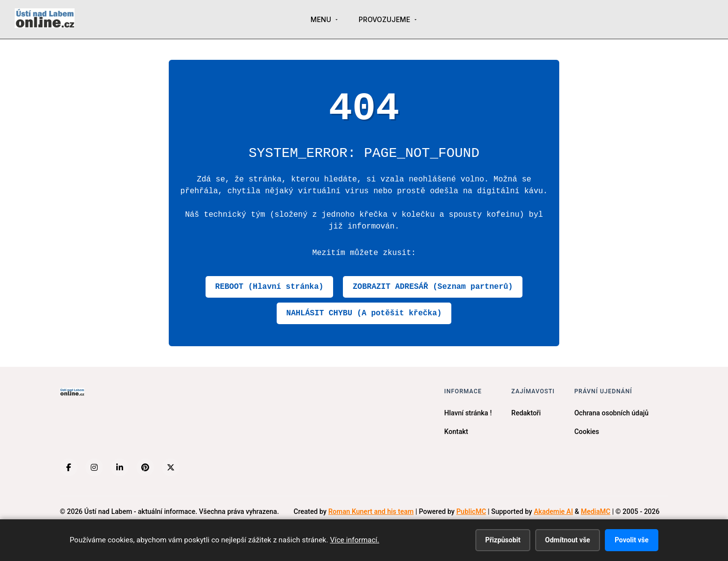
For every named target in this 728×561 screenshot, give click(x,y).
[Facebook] (69, 467)
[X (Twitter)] (171, 467)
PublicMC (471, 511)
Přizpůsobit (503, 540)
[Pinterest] (145, 467)
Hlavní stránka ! (468, 413)
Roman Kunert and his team (371, 511)
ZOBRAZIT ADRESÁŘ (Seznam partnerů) (433, 287)
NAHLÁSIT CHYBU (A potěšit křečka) (364, 313)
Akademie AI (553, 511)
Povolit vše (632, 540)
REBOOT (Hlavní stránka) (270, 287)
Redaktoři (526, 413)
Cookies (587, 432)
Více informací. (355, 540)
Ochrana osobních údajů (611, 413)
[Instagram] (94, 467)
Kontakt (456, 432)
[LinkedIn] (120, 467)
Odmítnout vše (568, 540)
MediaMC (596, 511)
